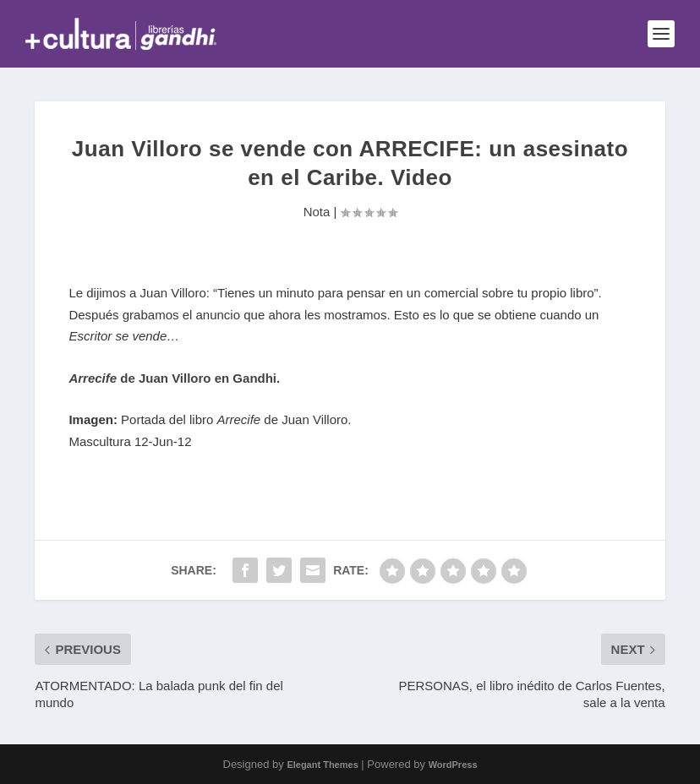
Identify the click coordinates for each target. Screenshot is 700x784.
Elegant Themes (322, 765)
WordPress (453, 765)
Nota (317, 212)
